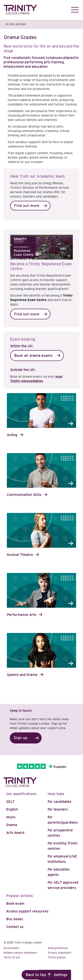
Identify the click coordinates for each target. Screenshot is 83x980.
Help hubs (56, 794)
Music (11, 817)
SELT (10, 802)
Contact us (15, 927)
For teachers (58, 809)
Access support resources (27, 911)
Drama (12, 825)
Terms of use (12, 957)
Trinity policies (57, 957)
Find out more (27, 206)
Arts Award (15, 833)
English (12, 809)
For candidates (59, 802)
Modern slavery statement (20, 953)
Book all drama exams (33, 356)
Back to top (36, 975)
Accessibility (11, 948)
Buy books (15, 919)
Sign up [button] (20, 738)
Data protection (58, 948)
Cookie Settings (55, 975)
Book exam (15, 903)
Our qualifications (21, 794)
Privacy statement (60, 953)
